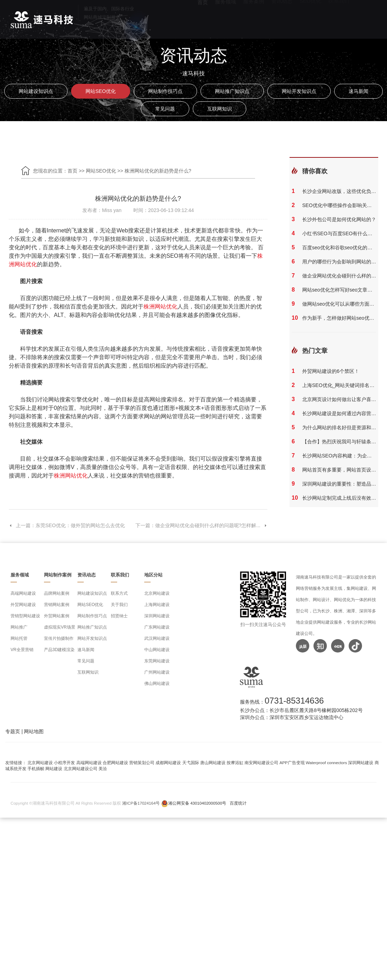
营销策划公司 (142, 763)
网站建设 (54, 769)
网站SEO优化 (101, 91)
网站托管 (19, 638)
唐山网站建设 (213, 763)
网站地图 (34, 731)
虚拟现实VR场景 (60, 627)
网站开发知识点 (299, 91)
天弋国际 (191, 763)
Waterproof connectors (327, 763)
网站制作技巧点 (165, 91)
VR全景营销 (22, 650)
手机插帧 (36, 769)
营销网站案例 (57, 605)
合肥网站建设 (115, 763)
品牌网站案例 (57, 593)
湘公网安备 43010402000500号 (197, 803)
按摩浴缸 (235, 763)
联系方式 (119, 593)
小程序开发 (64, 763)
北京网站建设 (157, 593)
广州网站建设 (157, 672)
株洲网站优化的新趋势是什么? (158, 171)
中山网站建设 (157, 650)
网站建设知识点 (36, 91)
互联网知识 (220, 109)
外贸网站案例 (57, 616)
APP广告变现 (292, 763)
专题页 (13, 731)
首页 (72, 171)
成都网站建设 (168, 763)
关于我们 (119, 605)
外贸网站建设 (23, 605)
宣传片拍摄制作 (59, 638)
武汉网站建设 (157, 638)
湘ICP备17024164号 (141, 803)
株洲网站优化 (160, 307)
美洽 (103, 769)
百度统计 (238, 803)
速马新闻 (359, 91)
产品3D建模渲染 (59, 650)
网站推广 (19, 627)
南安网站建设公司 (261, 763)
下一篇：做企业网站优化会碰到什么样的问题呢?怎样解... (201, 525)
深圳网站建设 (157, 616)
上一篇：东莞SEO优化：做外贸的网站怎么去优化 (67, 525)
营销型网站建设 (25, 616)
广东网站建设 (157, 627)
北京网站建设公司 (81, 769)
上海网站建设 (157, 605)
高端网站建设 (23, 593)
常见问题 (165, 109)
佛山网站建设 (157, 683)
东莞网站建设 (157, 661)
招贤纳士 (119, 616)
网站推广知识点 (232, 91)
